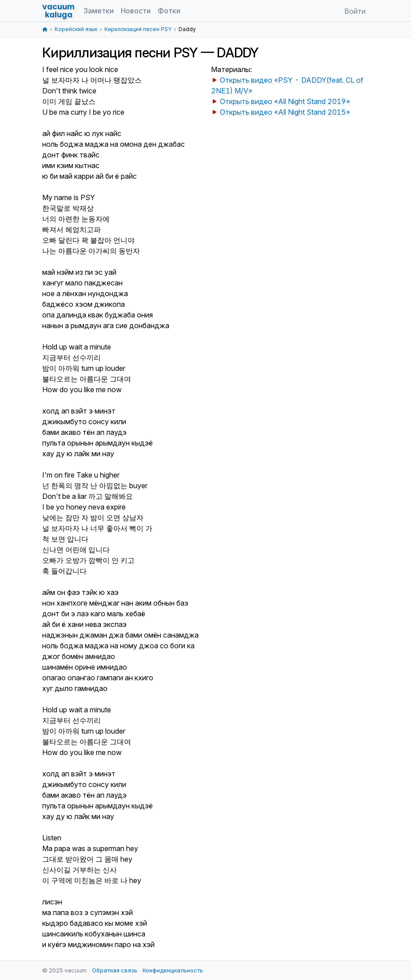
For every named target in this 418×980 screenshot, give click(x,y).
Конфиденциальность (173, 970)
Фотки (169, 11)
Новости (136, 11)
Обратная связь (115, 970)
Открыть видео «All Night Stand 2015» (285, 112)
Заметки (99, 11)
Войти (355, 11)
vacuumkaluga (58, 10)
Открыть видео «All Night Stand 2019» (285, 101)
